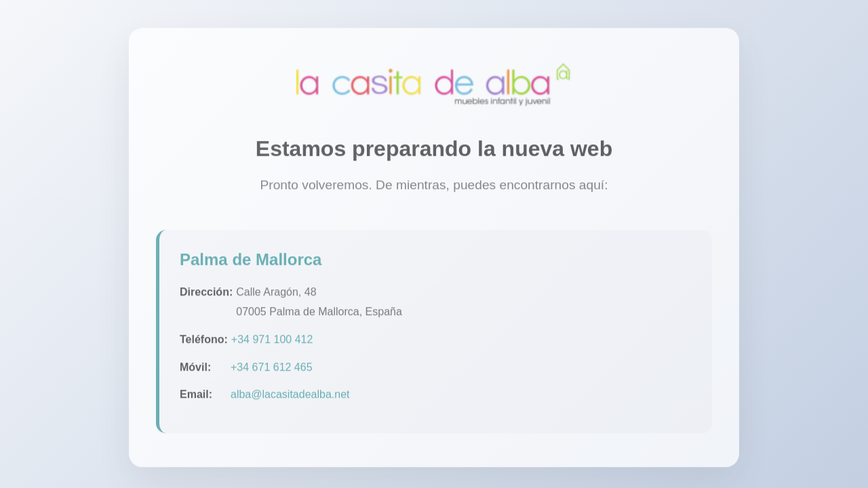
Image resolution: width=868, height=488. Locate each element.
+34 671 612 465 (272, 369)
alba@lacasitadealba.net (290, 397)
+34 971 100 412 (272, 341)
